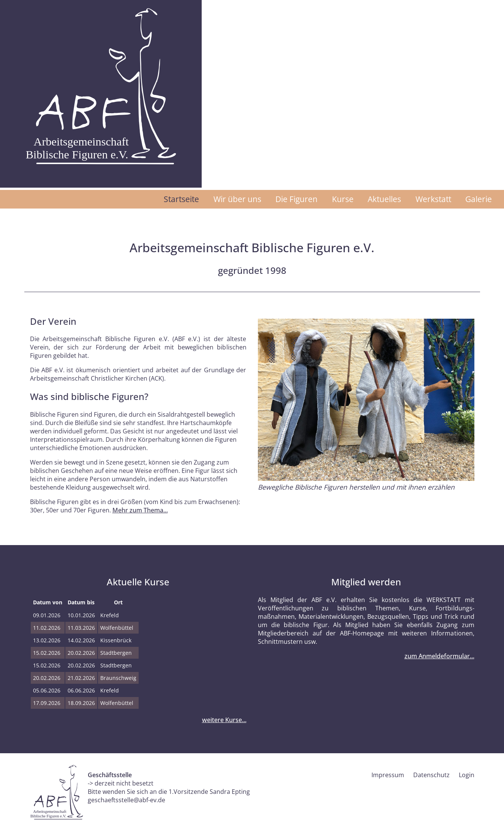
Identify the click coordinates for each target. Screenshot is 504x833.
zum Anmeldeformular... (439, 656)
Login (467, 775)
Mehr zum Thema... (140, 510)
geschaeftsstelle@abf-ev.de (126, 800)
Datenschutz (431, 775)
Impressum (388, 775)
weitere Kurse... (224, 720)
